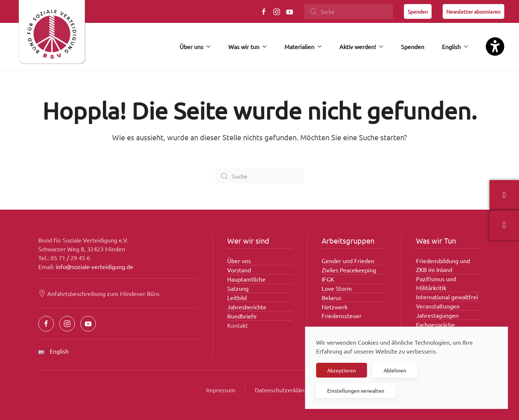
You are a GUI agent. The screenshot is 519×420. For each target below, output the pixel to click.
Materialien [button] (303, 47)
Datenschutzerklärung (284, 390)
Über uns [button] (195, 47)
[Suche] (349, 11)
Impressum (221, 390)
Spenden (418, 11)
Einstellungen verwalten (356, 390)
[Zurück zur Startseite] (52, 35)
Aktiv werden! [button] (361, 47)
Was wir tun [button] (248, 47)
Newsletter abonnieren (473, 11)
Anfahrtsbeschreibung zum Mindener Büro (99, 293)
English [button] (455, 47)
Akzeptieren (342, 370)
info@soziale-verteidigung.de (94, 266)
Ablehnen (395, 370)
